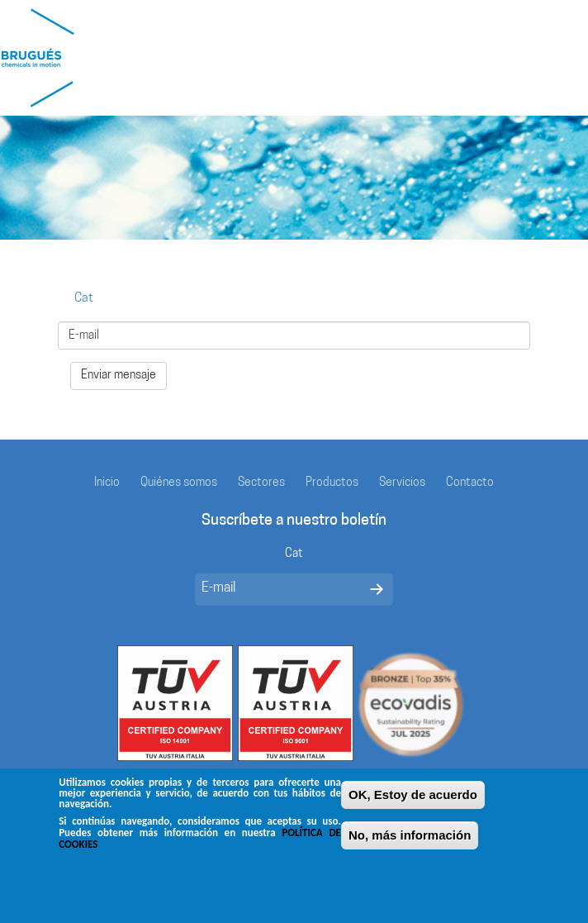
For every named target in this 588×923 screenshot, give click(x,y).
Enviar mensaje (119, 376)
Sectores (261, 483)
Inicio (107, 483)
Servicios (402, 483)
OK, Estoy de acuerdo (413, 796)
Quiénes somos (179, 483)
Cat (84, 299)
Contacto (470, 483)
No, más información (410, 837)
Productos (332, 483)
